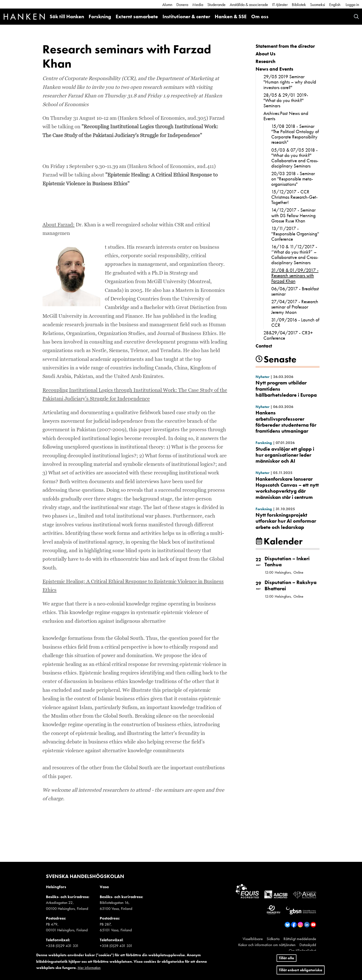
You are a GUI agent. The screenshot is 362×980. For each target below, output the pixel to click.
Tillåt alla (287, 958)
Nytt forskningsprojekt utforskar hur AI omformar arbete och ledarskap (286, 521)
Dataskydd (308, 945)
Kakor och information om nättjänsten (267, 945)
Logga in (352, 4)
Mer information (89, 968)
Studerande (216, 4)
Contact (264, 346)
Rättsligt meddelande (300, 939)
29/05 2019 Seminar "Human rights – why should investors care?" (290, 82)
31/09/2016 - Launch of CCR (295, 322)
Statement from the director (285, 46)
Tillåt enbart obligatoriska (301, 970)
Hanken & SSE (231, 16)
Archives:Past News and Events (286, 116)
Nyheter (262, 377)
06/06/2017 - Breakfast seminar (295, 291)
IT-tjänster (280, 4)
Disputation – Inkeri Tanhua (287, 562)
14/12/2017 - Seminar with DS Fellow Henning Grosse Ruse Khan (293, 215)
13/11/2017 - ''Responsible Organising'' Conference (295, 234)
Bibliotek (299, 4)
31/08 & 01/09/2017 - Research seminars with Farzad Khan (295, 275)
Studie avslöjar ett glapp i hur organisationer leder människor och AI (285, 455)
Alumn (167, 4)
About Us (265, 54)
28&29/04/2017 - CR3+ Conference (288, 335)
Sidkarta (273, 939)
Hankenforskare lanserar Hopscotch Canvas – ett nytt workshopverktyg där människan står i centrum (287, 488)
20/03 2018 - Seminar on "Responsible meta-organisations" (293, 179)
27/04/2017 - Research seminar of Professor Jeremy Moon (295, 307)
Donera (182, 4)
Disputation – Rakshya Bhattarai (291, 585)
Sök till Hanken (67, 16)
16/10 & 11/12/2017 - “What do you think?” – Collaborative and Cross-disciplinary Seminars (295, 255)
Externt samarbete (137, 16)
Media (198, 4)
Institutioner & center (186, 16)
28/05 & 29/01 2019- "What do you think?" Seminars (286, 100)
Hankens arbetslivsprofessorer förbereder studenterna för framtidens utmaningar (286, 422)
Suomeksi (318, 4)
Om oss (260, 16)
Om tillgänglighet (302, 950)
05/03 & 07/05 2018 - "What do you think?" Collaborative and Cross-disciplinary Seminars (295, 158)
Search (356, 16)
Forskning (100, 16)
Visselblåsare (253, 939)
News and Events (274, 69)
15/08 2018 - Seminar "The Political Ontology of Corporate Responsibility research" (295, 134)
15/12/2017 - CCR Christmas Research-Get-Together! (294, 197)
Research (265, 61)
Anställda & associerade (249, 4)
